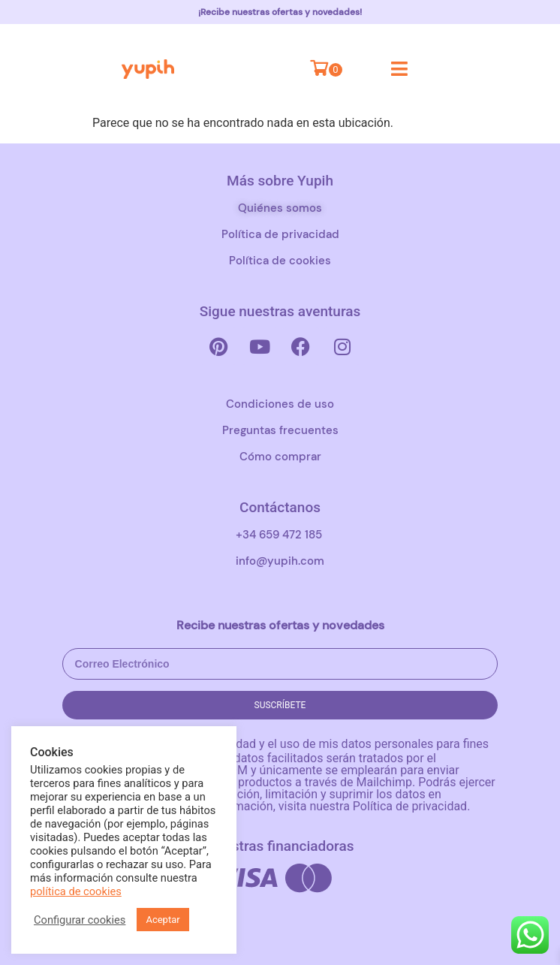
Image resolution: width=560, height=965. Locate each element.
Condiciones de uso (280, 404)
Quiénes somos (280, 208)
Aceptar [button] (163, 920)
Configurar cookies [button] (80, 920)
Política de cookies (280, 261)
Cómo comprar (280, 457)
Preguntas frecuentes (280, 430)
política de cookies (76, 891)
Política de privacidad (280, 234)
